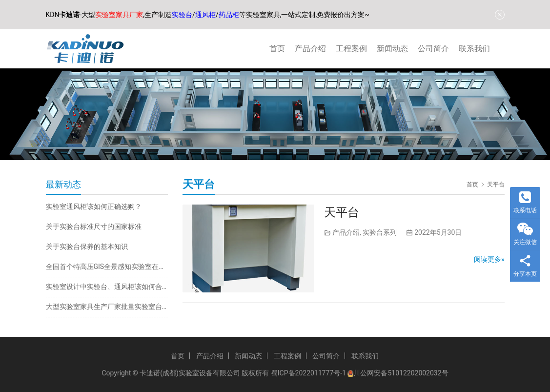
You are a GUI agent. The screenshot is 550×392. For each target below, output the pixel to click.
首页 (277, 49)
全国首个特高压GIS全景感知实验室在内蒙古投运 (107, 267)
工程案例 (351, 49)
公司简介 (433, 49)
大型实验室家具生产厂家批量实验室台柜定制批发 (107, 307)
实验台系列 (380, 232)
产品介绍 (310, 49)
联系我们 (474, 49)
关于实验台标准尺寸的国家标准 (94, 227)
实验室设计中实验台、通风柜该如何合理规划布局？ (107, 287)
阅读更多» (489, 259)
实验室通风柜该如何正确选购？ (94, 206)
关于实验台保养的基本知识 (87, 247)
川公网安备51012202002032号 (401, 373)
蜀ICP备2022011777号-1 (308, 373)
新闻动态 (392, 49)
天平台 (342, 212)
